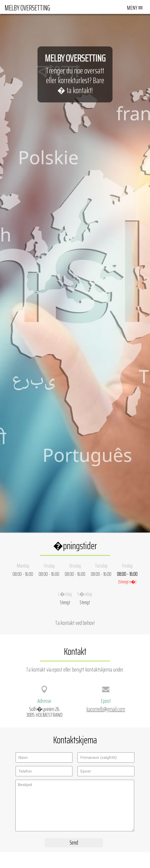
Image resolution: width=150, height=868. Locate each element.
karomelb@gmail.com (106, 709)
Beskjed (75, 806)
